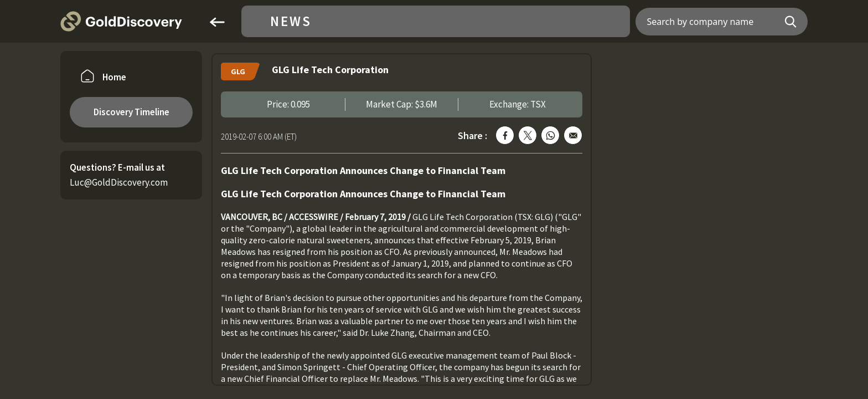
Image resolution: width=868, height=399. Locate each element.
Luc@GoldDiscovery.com (119, 182)
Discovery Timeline (131, 112)
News (291, 21)
